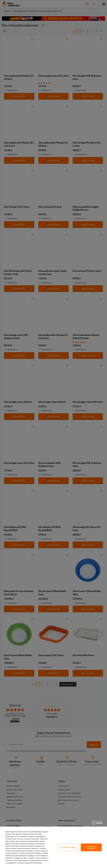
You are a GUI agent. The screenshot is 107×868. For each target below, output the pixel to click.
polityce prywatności (37, 844)
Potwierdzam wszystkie (91, 847)
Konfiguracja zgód (68, 847)
